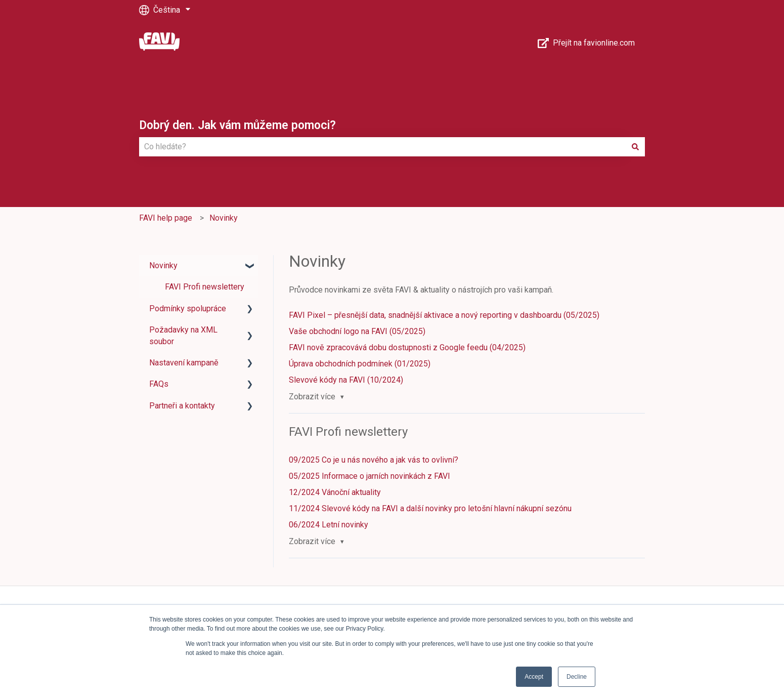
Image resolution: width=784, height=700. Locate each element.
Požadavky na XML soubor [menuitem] (183, 335)
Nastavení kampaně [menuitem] (184, 363)
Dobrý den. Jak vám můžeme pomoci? (237, 125)
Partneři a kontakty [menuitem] (182, 406)
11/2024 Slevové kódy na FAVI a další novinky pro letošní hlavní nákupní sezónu (430, 508)
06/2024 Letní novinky (329, 525)
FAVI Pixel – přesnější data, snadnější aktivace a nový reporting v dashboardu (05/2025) (444, 315)
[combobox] (382, 147)
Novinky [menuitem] (163, 265)
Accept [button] (534, 677)
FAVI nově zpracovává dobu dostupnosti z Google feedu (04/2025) (407, 347)
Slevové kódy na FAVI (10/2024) (346, 380)
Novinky (224, 218)
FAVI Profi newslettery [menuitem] (205, 287)
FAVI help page (166, 218)
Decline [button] (577, 677)
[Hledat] (635, 147)
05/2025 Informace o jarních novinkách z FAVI (369, 476)
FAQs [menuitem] (159, 384)
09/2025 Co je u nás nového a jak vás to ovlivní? (374, 460)
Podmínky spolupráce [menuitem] (188, 308)
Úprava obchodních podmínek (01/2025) (360, 364)
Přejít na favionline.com (586, 43)
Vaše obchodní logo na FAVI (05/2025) (357, 331)
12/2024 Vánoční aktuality (335, 492)
